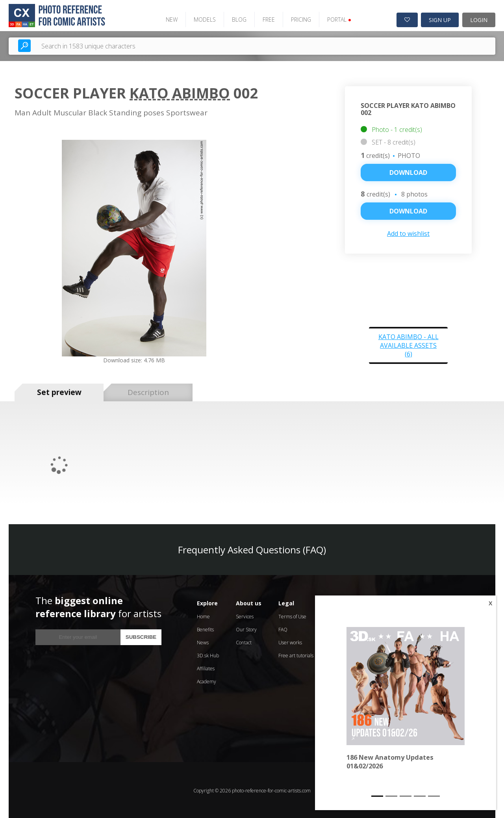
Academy (207, 680)
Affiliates (206, 667)
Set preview (59, 391)
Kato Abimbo (180, 92)
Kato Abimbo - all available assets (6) (409, 344)
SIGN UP (440, 19)
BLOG (237, 19)
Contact (244, 641)
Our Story (246, 628)
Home (203, 615)
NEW (169, 19)
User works (290, 641)
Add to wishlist (408, 233)
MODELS (202, 19)
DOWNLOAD (408, 210)
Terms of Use (292, 615)
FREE (266, 19)
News (203, 641)
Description (148, 391)
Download (408, 172)
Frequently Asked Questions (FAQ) (252, 548)
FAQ (283, 628)
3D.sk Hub (208, 654)
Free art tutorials (296, 654)
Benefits (205, 628)
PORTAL (337, 19)
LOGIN (479, 19)
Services (245, 615)
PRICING (299, 19)
